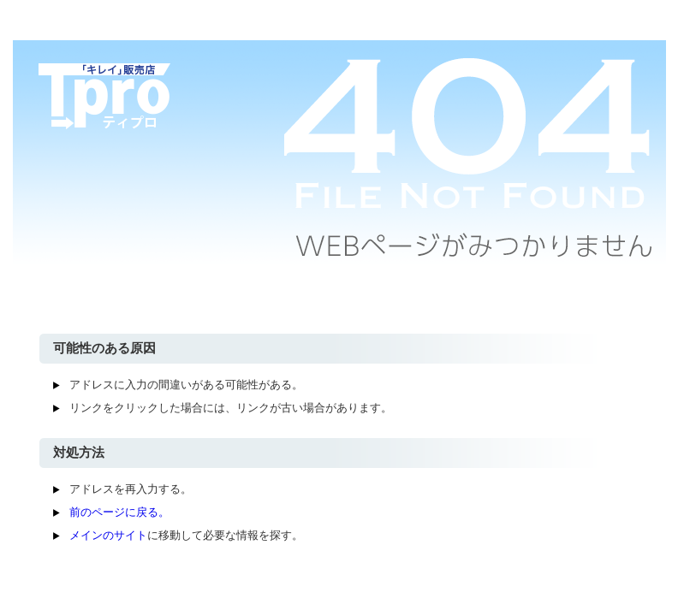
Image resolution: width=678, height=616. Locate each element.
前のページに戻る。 (119, 512)
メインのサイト (108, 535)
